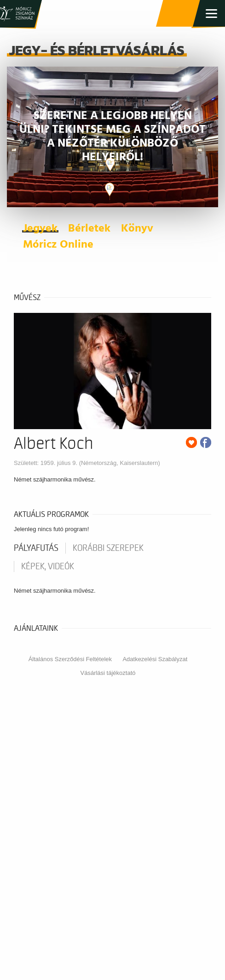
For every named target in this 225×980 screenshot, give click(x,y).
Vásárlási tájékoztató (108, 673)
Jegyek (40, 229)
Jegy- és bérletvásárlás (179, 14)
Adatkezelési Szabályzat (155, 659)
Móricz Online (58, 245)
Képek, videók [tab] (48, 566)
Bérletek (89, 229)
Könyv (137, 229)
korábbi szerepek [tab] (108, 548)
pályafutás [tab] (36, 548)
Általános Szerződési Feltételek (70, 659)
